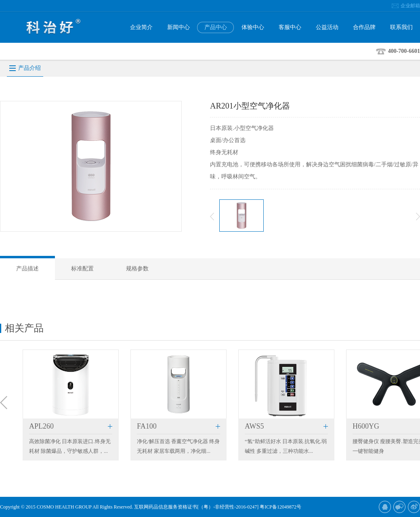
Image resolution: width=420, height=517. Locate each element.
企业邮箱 (410, 6)
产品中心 (216, 27)
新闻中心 (178, 27)
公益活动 (327, 27)
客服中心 (290, 27)
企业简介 (141, 27)
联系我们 (401, 27)
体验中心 (253, 27)
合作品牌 (364, 27)
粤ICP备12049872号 (280, 507)
